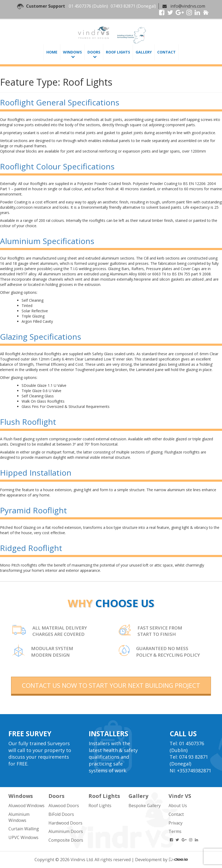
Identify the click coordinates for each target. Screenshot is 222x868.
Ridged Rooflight (31, 548)
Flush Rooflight (28, 422)
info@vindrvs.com (188, 6)
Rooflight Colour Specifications (57, 166)
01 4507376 (80, 6)
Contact (166, 52)
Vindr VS (180, 796)
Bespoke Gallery (145, 806)
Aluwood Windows (26, 806)
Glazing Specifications (41, 337)
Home (52, 52)
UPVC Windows (23, 837)
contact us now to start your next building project (111, 685)
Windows (72, 52)
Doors (94, 52)
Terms (175, 831)
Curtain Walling (24, 829)
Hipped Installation (36, 473)
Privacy (176, 823)
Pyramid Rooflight (33, 510)
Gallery (144, 52)
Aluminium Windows (19, 817)
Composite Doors (66, 840)
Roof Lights (118, 52)
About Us (178, 806)
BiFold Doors (61, 814)
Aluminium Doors (66, 831)
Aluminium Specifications (47, 241)
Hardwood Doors (65, 823)
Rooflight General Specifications (60, 102)
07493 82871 (123, 6)
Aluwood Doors (64, 806)
